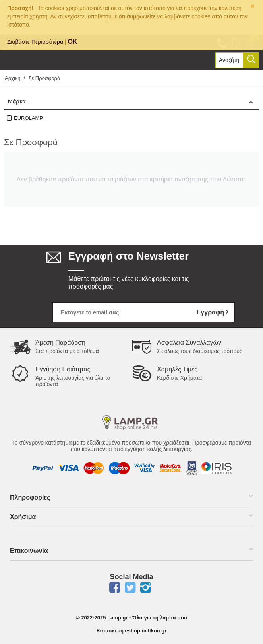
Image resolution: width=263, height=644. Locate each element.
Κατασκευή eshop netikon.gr (132, 631)
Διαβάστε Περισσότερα (35, 42)
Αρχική (13, 78)
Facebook (115, 587)
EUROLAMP (28, 118)
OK (73, 42)
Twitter (130, 587)
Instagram (146, 587)
